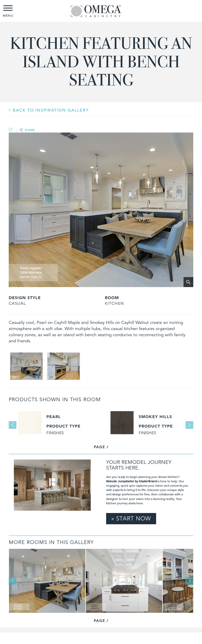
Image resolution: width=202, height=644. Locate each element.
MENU (8, 11)
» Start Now (131, 519)
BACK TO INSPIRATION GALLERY (51, 110)
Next (189, 425)
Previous (13, 425)
